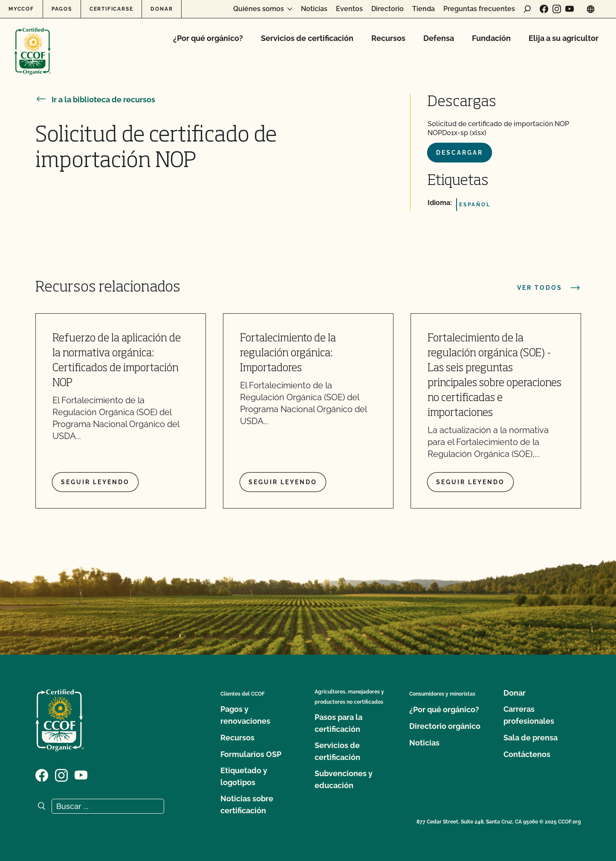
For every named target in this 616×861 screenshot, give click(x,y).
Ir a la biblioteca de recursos (95, 100)
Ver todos (549, 288)
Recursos (388, 38)
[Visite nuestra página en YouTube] (570, 9)
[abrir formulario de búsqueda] (527, 9)
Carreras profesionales (529, 715)
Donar (162, 9)
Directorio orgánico (445, 726)
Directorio (388, 9)
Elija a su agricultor (564, 38)
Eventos (349, 9)
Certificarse (111, 9)
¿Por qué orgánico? (208, 38)
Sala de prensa (531, 738)
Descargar (460, 153)
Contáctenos (527, 754)
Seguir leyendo (95, 482)
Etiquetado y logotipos (244, 776)
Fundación (491, 38)
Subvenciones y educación (344, 779)
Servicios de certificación (307, 38)
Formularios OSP (251, 754)
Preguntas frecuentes (479, 9)
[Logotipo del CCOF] (33, 42)
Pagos (62, 9)
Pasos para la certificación (338, 723)
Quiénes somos (259, 9)
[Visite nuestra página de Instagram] (557, 9)
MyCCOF (21, 9)
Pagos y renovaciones (245, 715)
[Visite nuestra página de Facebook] (544, 9)
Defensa (439, 38)
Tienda (424, 9)
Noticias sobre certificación (247, 805)
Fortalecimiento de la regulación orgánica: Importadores (288, 354)
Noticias (314, 9)
